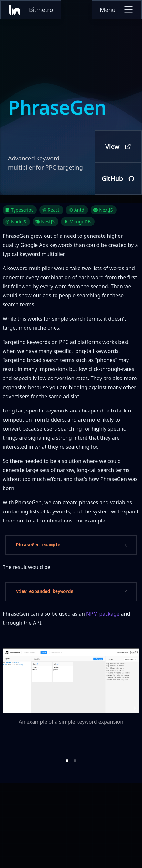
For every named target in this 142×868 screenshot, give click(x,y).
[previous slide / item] (7, 708)
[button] (67, 761)
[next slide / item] (135, 708)
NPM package (103, 614)
